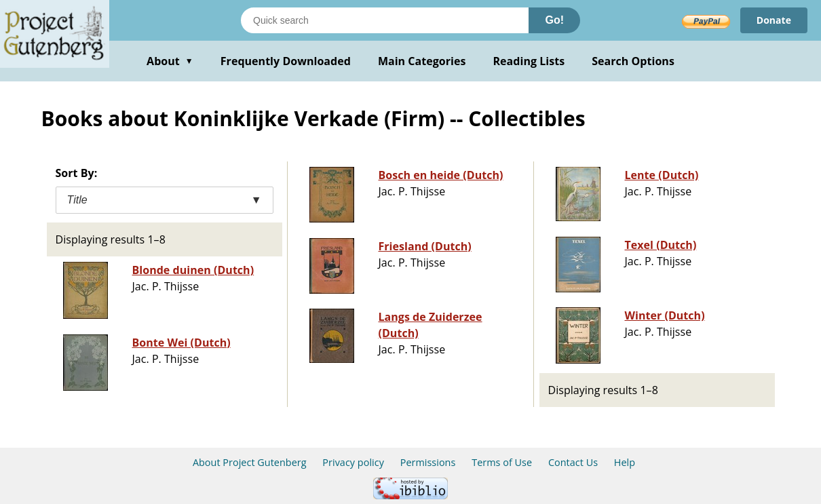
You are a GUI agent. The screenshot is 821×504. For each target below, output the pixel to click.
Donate (774, 20)
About (170, 61)
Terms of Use (502, 462)
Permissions (428, 462)
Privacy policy (353, 462)
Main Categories (422, 61)
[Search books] (385, 20)
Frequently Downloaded (286, 61)
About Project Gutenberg (250, 462)
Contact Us (573, 462)
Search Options (633, 61)
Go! (554, 20)
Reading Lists (529, 61)
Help (625, 462)
